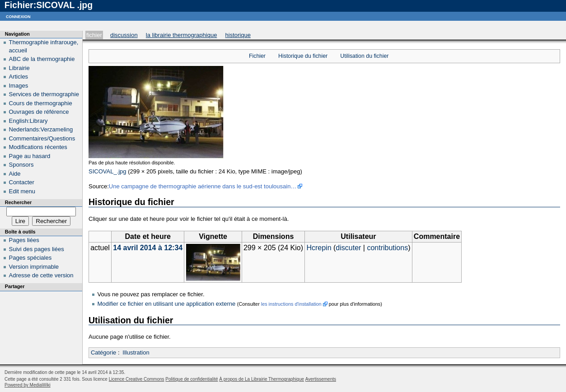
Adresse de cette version (41, 275)
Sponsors (21, 165)
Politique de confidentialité (192, 379)
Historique (238, 35)
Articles (19, 77)
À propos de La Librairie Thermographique (262, 379)
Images (19, 86)
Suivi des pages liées (37, 249)
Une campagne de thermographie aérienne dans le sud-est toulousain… (203, 186)
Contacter (22, 182)
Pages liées (24, 240)
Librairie (19, 68)
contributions (387, 248)
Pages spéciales (30, 258)
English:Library (28, 121)
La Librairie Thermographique (182, 35)
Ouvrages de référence (39, 112)
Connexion (18, 16)
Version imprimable (34, 267)
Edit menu (22, 191)
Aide (15, 174)
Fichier (94, 35)
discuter (348, 248)
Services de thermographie (44, 94)
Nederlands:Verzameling (41, 129)
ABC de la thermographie (42, 59)
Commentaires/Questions (42, 138)
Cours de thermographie (41, 103)
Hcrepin (319, 248)
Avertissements (321, 379)
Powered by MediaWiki (28, 385)
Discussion (124, 35)
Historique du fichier (303, 56)
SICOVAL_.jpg (108, 171)
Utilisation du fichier (364, 56)
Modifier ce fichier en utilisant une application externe (167, 304)
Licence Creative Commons (137, 379)
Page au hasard (30, 156)
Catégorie (103, 352)
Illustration (136, 352)
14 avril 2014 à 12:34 (148, 248)
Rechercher (18, 202)
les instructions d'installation (291, 304)
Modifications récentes (38, 147)
